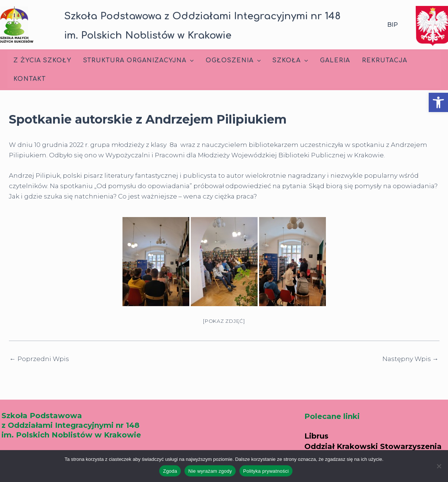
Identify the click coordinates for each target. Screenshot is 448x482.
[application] (190, 60)
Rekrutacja (385, 60)
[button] (438, 102)
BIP (393, 25)
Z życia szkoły (42, 60)
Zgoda (170, 471)
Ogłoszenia (233, 60)
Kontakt (30, 79)
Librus (316, 436)
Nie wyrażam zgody (210, 471)
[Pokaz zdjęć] (224, 321)
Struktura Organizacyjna (138, 60)
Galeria (335, 60)
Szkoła (290, 60)
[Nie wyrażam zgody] (439, 466)
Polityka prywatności (266, 471)
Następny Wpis (411, 359)
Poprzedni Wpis (39, 359)
